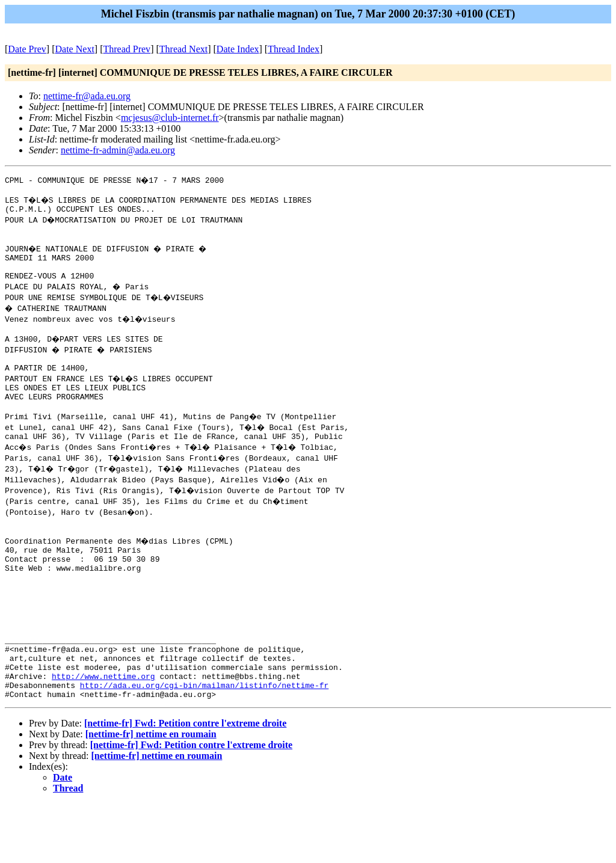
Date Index (238, 49)
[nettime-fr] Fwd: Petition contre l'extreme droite (185, 783)
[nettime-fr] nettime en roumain (151, 794)
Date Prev (27, 49)
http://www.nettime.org (103, 732)
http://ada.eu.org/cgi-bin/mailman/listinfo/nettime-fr (204, 743)
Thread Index (294, 49)
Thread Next (183, 49)
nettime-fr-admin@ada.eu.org (118, 150)
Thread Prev (127, 49)
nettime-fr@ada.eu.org (87, 96)
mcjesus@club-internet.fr (170, 118)
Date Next (75, 49)
